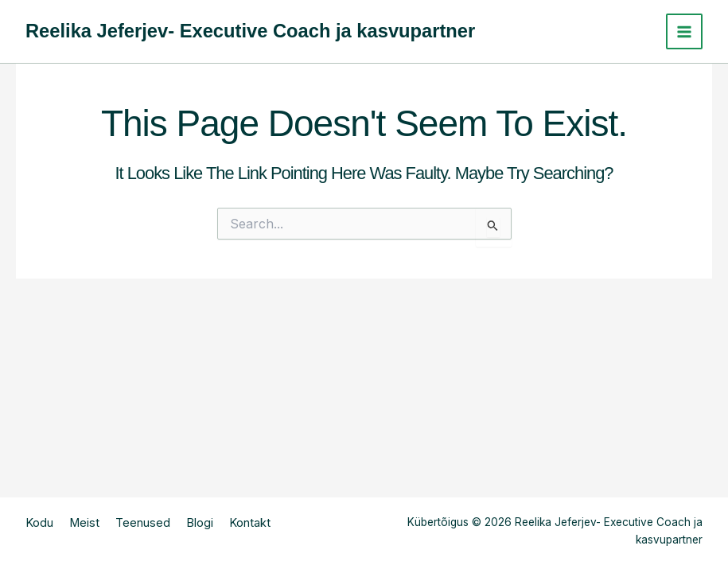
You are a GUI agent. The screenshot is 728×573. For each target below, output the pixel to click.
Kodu (39, 523)
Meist (84, 523)
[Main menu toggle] (684, 32)
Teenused (143, 523)
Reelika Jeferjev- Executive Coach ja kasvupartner (250, 31)
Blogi (200, 523)
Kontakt (250, 523)
